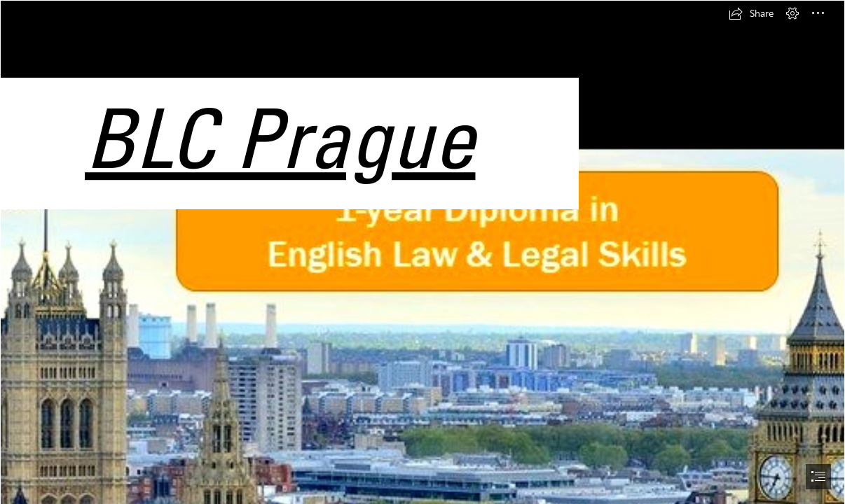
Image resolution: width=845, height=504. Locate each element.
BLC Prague (280, 137)
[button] (751, 13)
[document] (422, 252)
